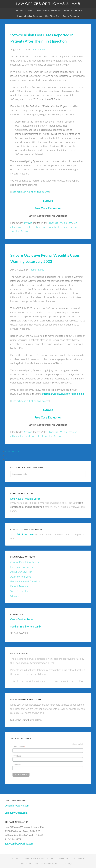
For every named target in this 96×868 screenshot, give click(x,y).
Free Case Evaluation (48, 208)
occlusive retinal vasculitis (55, 227)
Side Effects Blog (19, 591)
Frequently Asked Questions (25, 581)
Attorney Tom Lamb (21, 577)
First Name (17, 756)
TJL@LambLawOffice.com (19, 844)
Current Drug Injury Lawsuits (26, 562)
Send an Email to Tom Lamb (25, 626)
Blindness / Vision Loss (60, 223)
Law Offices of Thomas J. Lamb (48, 4)
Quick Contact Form (21, 619)
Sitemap (15, 596)
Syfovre (48, 201)
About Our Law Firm (21, 572)
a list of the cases (24, 534)
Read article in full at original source (30, 192)
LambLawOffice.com (16, 813)
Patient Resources (20, 586)
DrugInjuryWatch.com (17, 805)
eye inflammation (31, 227)
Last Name (17, 765)
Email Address (19, 747)
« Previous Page (14, 451)
